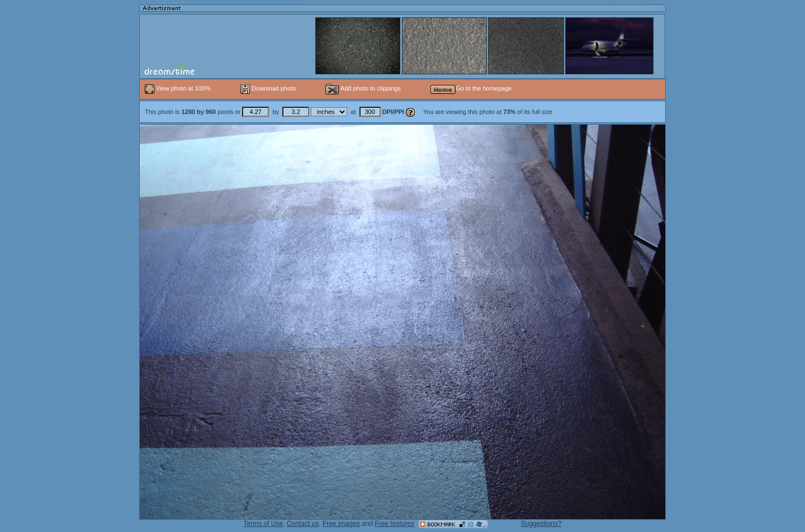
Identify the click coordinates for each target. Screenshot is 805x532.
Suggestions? (541, 524)
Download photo (268, 88)
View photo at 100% (179, 88)
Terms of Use (264, 524)
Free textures (394, 524)
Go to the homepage (471, 88)
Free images (341, 524)
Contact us (303, 524)
